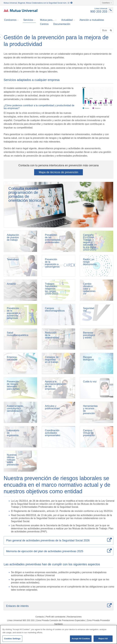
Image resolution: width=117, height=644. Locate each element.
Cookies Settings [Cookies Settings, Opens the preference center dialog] (12, 639)
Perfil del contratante (55, 617)
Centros (44, 24)
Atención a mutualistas (92, 20)
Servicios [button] (29, 20)
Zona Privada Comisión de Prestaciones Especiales (61, 620)
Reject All (103, 639)
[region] (58, 634)
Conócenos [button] (11, 20)
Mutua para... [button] (48, 20)
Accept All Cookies (81, 639)
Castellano (107, 3)
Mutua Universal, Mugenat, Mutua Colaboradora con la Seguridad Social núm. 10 (38, 3)
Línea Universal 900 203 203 (21, 620)
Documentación (62, 24)
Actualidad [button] (68, 20)
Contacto (40, 617)
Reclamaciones (74, 617)
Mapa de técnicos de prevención (58, 172)
